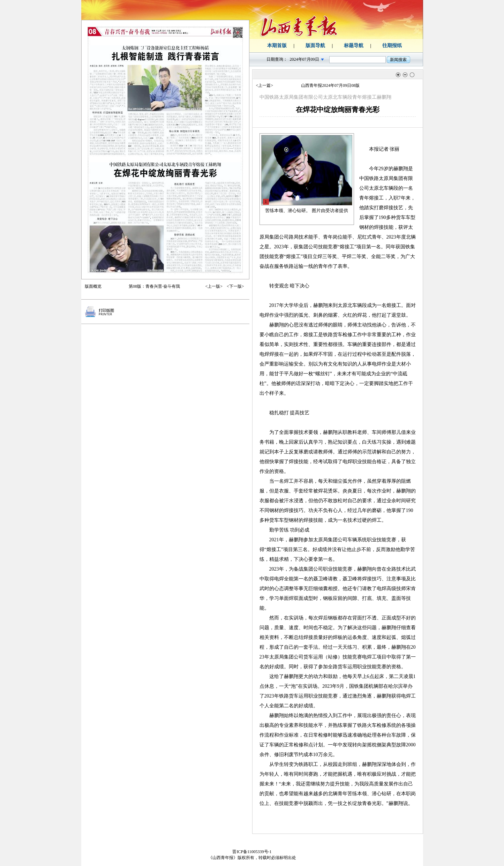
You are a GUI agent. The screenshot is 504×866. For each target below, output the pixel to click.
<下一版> (235, 286)
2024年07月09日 (304, 59)
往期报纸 (392, 46)
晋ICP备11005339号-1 (252, 852)
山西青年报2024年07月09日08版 (330, 85)
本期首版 (277, 46)
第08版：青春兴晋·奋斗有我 (154, 286)
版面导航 (315, 46)
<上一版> (214, 286)
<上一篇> (265, 85)
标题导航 (354, 46)
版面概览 (93, 286)
